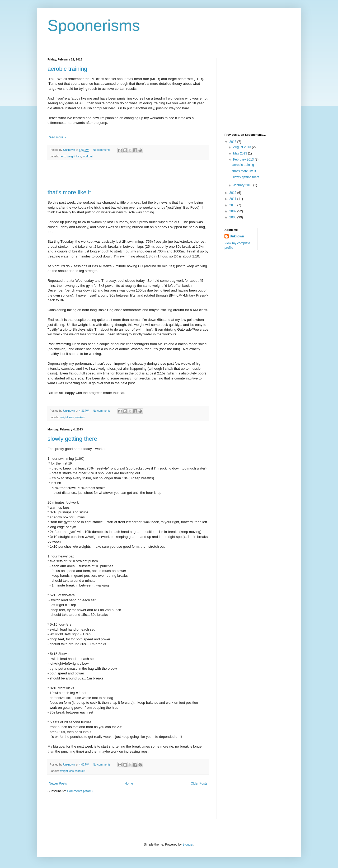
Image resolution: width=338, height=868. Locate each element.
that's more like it (69, 192)
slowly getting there (72, 439)
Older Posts (199, 783)
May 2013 (241, 153)
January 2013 (243, 185)
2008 (233, 217)
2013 (233, 142)
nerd (63, 156)
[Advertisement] (128, 175)
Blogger (188, 844)
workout (88, 156)
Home (129, 783)
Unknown (237, 236)
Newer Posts (58, 783)
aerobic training (67, 69)
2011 (233, 199)
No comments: (103, 150)
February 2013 (244, 159)
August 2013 (243, 147)
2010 (233, 205)
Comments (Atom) (80, 791)
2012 (233, 193)
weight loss (74, 156)
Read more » (57, 137)
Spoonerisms (94, 25)
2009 (233, 211)
